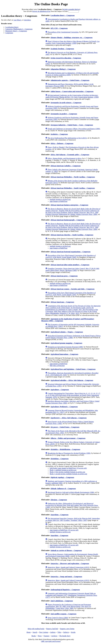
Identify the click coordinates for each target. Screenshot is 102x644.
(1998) (65, 347)
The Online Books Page (51, 4)
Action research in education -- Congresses (66, 58)
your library (17, 20)
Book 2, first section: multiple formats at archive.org (67, 472)
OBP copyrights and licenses (51, 641)
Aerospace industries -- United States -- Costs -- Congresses (72, 125)
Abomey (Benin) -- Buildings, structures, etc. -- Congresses (71, 38)
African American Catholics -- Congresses (66, 166)
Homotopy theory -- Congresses (16, 31)
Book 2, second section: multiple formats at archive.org (68, 474)
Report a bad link (52, 629)
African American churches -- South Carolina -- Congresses (72, 235)
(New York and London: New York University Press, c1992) (72, 505)
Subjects (66, 632)
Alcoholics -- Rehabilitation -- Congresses (65, 449)
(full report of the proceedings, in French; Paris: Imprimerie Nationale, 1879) (73, 395)
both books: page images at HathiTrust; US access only (68, 468)
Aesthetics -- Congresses (59, 134)
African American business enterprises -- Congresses (69, 205)
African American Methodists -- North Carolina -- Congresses (73, 177)
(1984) (58, 618)
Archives (54, 636)
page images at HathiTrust (58, 201)
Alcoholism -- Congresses (59, 459)
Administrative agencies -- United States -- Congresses (70, 80)
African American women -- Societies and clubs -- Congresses (72, 289)
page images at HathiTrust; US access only (64, 530)
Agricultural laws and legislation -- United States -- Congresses (73, 369)
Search (35, 632)
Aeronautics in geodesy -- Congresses (64, 114)
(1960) (72, 269)
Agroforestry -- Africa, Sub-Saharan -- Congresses (68, 418)
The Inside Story (65, 636)
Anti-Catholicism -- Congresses (62, 601)
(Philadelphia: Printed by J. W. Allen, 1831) (73, 310)
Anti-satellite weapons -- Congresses (63, 614)
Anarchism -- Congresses (59, 515)
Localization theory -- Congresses (63, 15)
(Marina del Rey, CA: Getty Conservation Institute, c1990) (72, 96)
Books (34, 636)
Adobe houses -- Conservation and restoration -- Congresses (72, 91)
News (40, 636)
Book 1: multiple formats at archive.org (63, 470)
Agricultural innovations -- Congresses (64, 354)
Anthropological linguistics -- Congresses (65, 590)
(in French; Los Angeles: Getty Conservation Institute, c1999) (72, 42)
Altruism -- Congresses (59, 500)
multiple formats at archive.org (60, 199)
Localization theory (12, 27)
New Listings (44, 632)
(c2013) (67, 138)
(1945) (70, 256)
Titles (59, 632)
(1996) (71, 492)
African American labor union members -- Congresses (70, 265)
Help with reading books (36, 629)
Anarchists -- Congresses (59, 536)
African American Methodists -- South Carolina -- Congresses (73, 188)
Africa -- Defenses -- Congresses (62, 143)
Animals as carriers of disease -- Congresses (66, 550)
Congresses (9, 33)
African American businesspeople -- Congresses (67, 220)
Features (46, 636)
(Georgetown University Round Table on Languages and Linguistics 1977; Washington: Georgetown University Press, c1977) (71, 595)
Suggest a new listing (67, 629)
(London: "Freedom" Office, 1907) (73, 519)
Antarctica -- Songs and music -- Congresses (66, 577)
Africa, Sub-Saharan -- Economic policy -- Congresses (70, 155)
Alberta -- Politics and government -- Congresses (68, 438)
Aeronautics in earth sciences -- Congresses (66, 103)
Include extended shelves (71, 9)
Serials (73, 632)
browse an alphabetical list (41, 11)
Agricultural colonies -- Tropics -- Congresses (67, 332)
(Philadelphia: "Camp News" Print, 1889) (68, 606)
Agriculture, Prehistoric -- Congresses (64, 407)
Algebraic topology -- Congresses (62, 477)
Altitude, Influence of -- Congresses (63, 489)
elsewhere (27, 20)
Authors (53, 632)
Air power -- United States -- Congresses (65, 427)
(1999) (74, 129)
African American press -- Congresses (64, 276)
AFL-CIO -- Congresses (59, 28)
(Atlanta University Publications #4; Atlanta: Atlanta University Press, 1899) (73, 212)
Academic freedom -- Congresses (62, 49)
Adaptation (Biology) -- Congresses (63, 69)
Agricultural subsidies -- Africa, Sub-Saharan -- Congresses (72, 380)
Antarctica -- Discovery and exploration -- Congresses (70, 564)
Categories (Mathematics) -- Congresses (19, 29)
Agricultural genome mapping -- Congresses (66, 343)
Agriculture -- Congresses (60, 390)
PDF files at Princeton (57, 366)
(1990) (69, 453)
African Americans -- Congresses (62, 302)
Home (29, 632)
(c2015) (68, 567)
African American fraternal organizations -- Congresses (70, 252)
